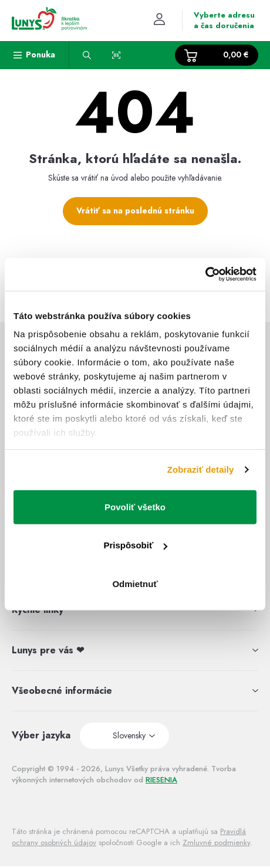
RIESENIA (161, 780)
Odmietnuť (135, 583)
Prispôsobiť (135, 545)
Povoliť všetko (135, 506)
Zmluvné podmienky (216, 842)
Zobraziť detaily (201, 469)
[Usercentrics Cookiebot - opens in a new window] (205, 274)
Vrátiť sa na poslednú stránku (135, 211)
